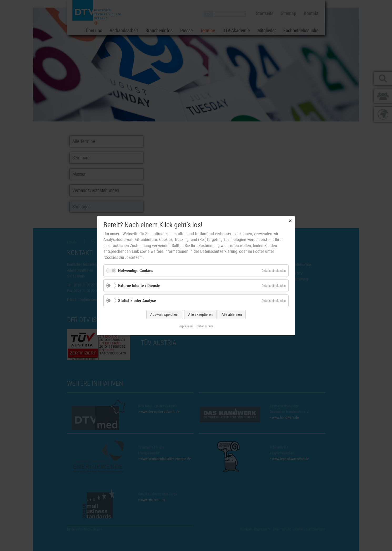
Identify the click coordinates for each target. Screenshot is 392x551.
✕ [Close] (290, 221)
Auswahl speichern (165, 314)
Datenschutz (205, 326)
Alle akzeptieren (200, 314)
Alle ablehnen (232, 314)
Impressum (186, 326)
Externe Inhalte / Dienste (139, 286)
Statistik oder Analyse (137, 301)
